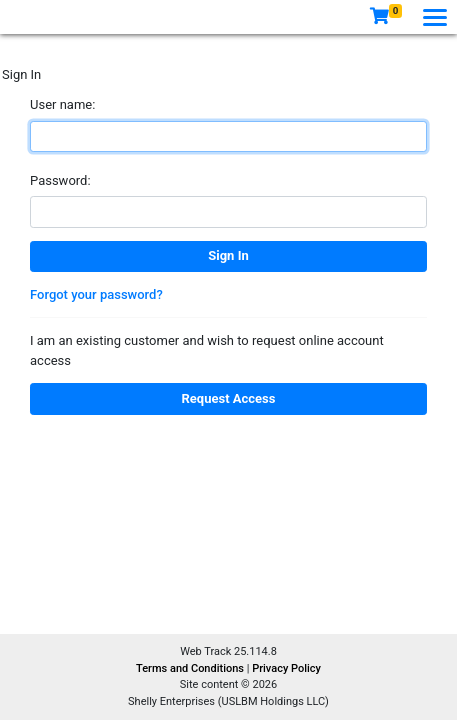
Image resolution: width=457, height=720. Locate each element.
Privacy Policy (286, 668)
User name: (62, 104)
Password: (60, 180)
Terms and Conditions (191, 668)
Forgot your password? (96, 294)
